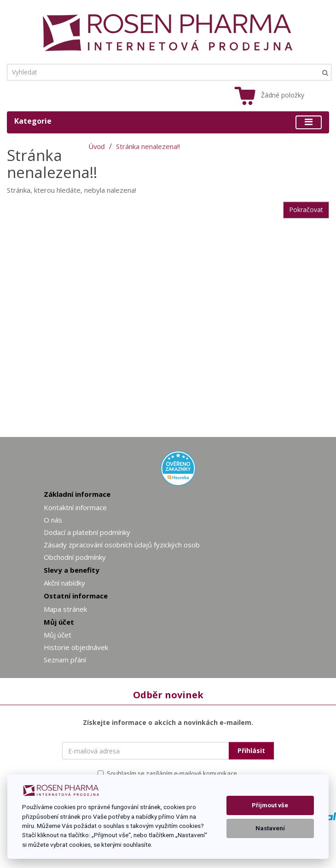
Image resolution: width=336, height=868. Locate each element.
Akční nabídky (64, 583)
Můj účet (58, 635)
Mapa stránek (65, 609)
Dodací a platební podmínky (87, 532)
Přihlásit (251, 750)
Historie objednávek (76, 647)
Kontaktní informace (75, 507)
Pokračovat (306, 210)
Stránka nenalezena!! (148, 146)
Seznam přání (65, 660)
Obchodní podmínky (75, 557)
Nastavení (270, 828)
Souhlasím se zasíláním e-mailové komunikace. (168, 773)
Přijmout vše (270, 805)
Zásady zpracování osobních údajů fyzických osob (122, 545)
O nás (53, 520)
